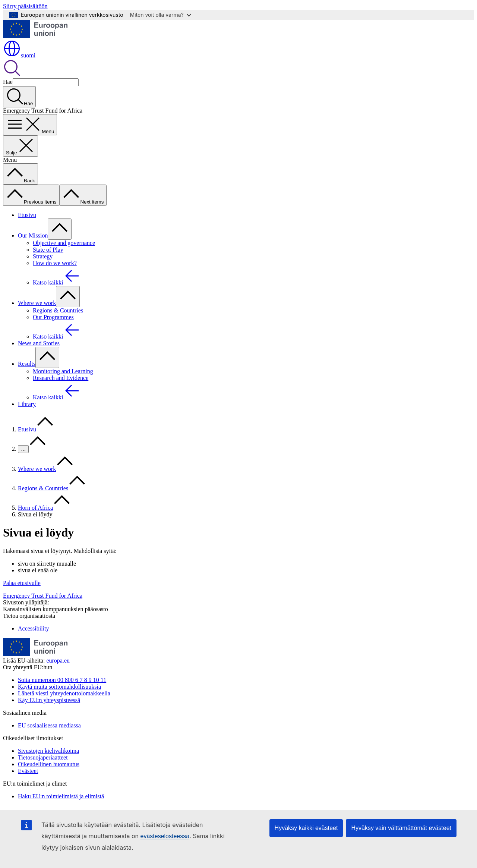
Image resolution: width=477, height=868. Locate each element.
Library (27, 404)
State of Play (48, 250)
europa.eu (58, 661)
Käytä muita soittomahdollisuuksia (59, 687)
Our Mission (33, 235)
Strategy (43, 256)
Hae (8, 82)
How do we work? (55, 263)
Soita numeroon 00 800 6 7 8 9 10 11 (62, 680)
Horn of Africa (35, 508)
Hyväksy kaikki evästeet (306, 828)
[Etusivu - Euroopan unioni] (36, 36)
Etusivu (27, 215)
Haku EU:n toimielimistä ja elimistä (61, 796)
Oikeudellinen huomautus (49, 764)
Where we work (37, 303)
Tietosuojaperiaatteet (43, 757)
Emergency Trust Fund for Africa (43, 596)
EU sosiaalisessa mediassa (49, 725)
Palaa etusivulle (22, 583)
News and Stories (39, 343)
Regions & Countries (58, 310)
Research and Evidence (61, 378)
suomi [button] (19, 55)
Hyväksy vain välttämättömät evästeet (401, 828)
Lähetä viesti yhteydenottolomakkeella (64, 693)
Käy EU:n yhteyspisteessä (49, 700)
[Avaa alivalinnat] (60, 229)
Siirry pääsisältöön (25, 6)
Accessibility (34, 628)
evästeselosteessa (165, 836)
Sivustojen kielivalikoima (48, 751)
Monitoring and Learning (63, 371)
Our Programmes (53, 317)
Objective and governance (64, 243)
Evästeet (28, 771)
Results (27, 364)
